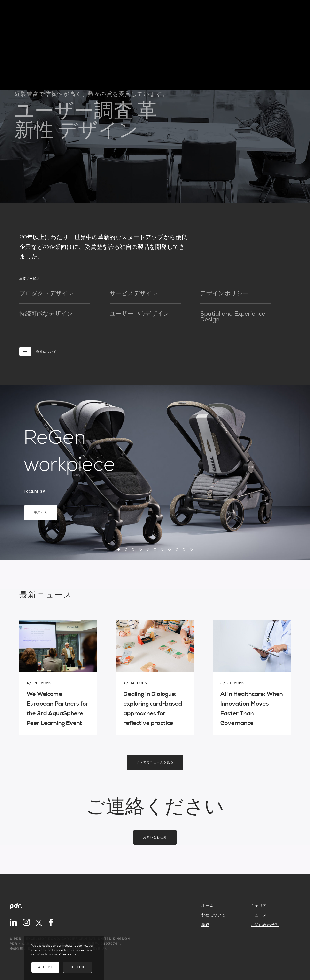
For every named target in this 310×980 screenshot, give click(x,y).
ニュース (259, 915)
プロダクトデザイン (47, 294)
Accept (45, 967)
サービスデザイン (134, 294)
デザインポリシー (224, 294)
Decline (77, 967)
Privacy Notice (69, 954)
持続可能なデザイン (46, 314)
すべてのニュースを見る (155, 762)
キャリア (259, 906)
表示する (41, 513)
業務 (205, 925)
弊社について (213, 915)
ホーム (207, 906)
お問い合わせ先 (155, 837)
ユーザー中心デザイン (139, 314)
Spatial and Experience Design (233, 317)
